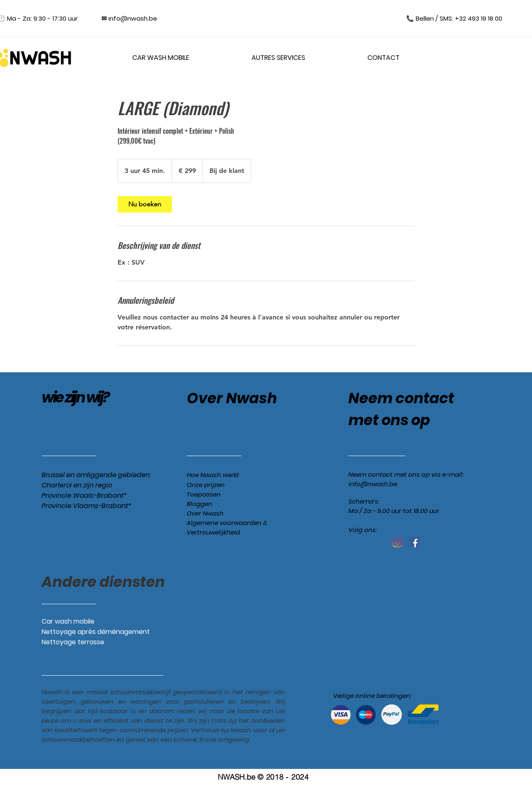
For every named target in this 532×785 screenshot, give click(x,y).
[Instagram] (398, 542)
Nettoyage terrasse (73, 642)
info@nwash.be (373, 484)
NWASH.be (237, 777)
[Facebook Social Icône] (414, 542)
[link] (145, 204)
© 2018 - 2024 (283, 777)
